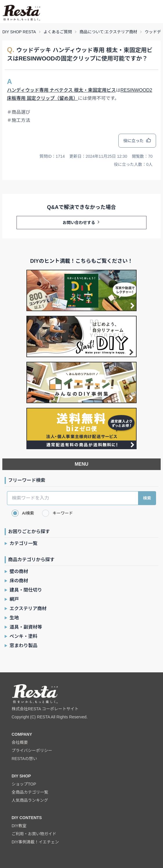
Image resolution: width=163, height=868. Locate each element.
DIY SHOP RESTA (19, 32)
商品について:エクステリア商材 (108, 32)
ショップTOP (24, 784)
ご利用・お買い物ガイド (34, 834)
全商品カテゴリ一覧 (30, 792)
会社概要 (20, 742)
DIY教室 (19, 826)
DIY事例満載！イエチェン (35, 842)
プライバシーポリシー (32, 750)
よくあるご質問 (58, 32)
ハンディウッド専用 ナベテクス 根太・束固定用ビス (61, 90)
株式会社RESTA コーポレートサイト (45, 709)
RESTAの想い (24, 759)
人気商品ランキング (30, 800)
